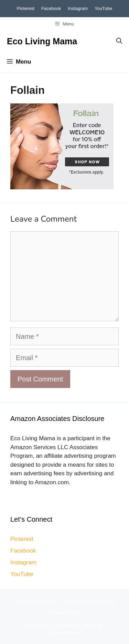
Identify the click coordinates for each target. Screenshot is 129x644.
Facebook (51, 8)
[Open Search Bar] (119, 41)
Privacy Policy (64, 612)
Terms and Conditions (89, 601)
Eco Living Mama (42, 41)
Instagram (78, 8)
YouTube (103, 8)
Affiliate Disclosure (36, 601)
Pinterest (26, 8)
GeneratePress (64, 633)
